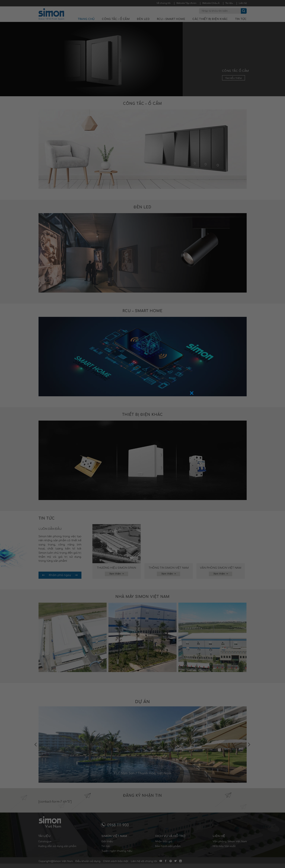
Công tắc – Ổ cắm (116, 19)
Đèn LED (143, 19)
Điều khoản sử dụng (88, 861)
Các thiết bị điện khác (210, 19)
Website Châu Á (211, 3)
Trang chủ (86, 19)
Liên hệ (243, 3)
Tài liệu (229, 3)
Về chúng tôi (163, 3)
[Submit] (244, 11)
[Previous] (36, 745)
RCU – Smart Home (171, 19)
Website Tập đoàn (186, 3)
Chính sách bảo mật (116, 861)
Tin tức (241, 19)
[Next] (249, 745)
